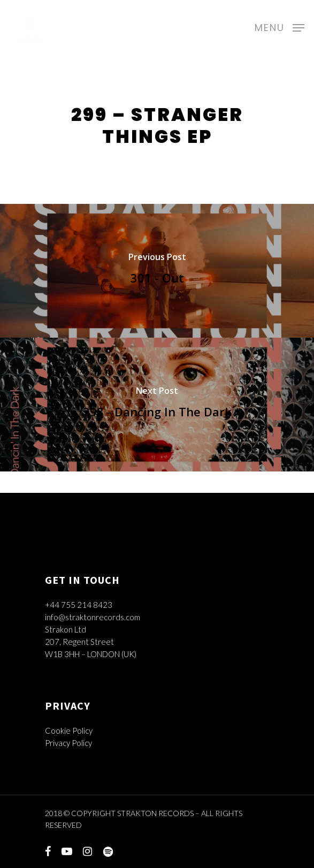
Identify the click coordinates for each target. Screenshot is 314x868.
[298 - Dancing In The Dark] (157, 405)
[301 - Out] (157, 271)
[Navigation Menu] (279, 26)
